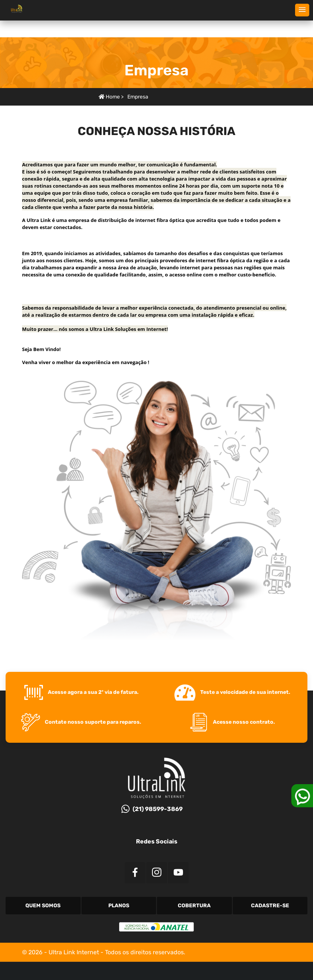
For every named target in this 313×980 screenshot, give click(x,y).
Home (109, 97)
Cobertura (194, 906)
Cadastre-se (270, 906)
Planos (119, 906)
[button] (302, 10)
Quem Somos (43, 906)
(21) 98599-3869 (152, 809)
